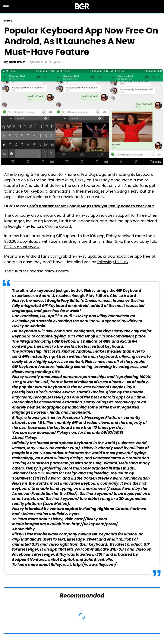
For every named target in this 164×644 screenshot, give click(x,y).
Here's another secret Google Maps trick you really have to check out (90, 206)
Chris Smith (17, 62)
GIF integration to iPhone (53, 175)
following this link (113, 262)
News (8, 21)
